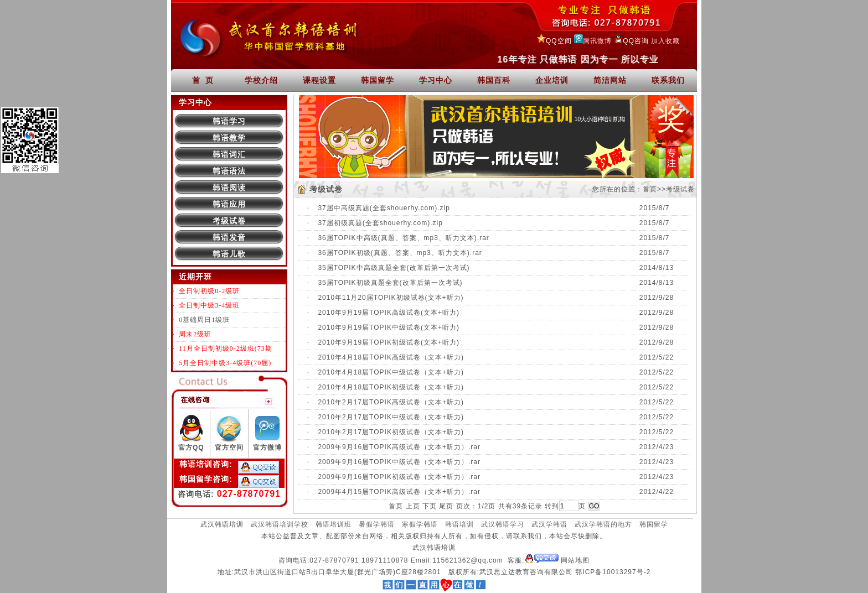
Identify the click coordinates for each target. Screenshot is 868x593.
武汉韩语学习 (503, 524)
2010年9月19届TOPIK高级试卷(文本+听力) (389, 313)
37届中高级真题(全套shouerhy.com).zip (384, 208)
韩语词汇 (229, 154)
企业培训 (552, 80)
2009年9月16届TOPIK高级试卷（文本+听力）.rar (399, 447)
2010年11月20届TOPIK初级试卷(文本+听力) (391, 298)
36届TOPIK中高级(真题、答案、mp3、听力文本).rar (403, 238)
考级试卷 (229, 221)
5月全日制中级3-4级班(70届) (225, 363)
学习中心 (436, 80)
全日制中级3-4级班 (209, 305)
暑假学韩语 (377, 524)
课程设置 (319, 80)
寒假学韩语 (420, 524)
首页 (650, 189)
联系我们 (668, 80)
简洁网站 (610, 80)
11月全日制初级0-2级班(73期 (226, 348)
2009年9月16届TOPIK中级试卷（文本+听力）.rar (399, 462)
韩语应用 (229, 204)
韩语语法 (229, 171)
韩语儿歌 (229, 254)
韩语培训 (459, 524)
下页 (430, 506)
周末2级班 (195, 334)
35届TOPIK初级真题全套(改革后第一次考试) (390, 283)
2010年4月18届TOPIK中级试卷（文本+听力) (391, 372)
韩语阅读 (229, 188)
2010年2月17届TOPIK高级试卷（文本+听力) (391, 402)
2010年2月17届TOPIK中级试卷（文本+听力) (391, 417)
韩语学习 (229, 121)
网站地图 (575, 560)
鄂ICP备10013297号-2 (613, 572)
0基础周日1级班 (204, 320)
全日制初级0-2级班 (209, 291)
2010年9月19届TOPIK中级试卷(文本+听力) (389, 327)
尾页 (446, 506)
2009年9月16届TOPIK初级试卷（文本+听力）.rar (399, 477)
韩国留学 (378, 80)
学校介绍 (261, 80)
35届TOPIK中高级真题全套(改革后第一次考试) (394, 268)
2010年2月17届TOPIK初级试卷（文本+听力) (391, 432)
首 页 (203, 80)
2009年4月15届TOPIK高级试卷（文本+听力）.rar (399, 492)
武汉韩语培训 (222, 524)
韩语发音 (229, 237)
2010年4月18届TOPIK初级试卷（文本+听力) (391, 387)
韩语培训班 (334, 524)
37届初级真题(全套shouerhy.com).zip (380, 223)
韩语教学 (229, 138)
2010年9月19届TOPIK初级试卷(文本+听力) (389, 342)
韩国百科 (494, 80)
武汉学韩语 (549, 524)
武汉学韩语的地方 (603, 524)
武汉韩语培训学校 (280, 524)
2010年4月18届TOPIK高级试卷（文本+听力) (391, 357)
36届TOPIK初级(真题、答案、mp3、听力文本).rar (400, 253)
